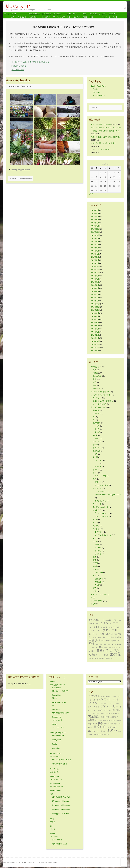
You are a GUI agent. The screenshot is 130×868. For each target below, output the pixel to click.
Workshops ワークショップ (59, 15)
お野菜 (95, 373)
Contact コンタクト (113, 15)
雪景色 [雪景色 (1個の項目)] (108, 658)
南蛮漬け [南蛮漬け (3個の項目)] (95, 640)
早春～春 (96, 410)
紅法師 (95, 563)
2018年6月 (95, 213)
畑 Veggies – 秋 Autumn (61, 809)
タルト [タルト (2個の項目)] (96, 627)
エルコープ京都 (18, 70)
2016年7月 (95, 282)
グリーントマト (101, 476)
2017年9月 (95, 238)
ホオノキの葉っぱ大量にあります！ (104, 143)
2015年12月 (95, 304)
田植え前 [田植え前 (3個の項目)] (103, 651)
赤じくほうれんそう (102, 513)
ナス (94, 479)
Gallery (14, 169)
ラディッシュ (98, 460)
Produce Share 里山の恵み (34, 15)
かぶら (95, 541)
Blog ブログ (85, 15)
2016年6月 (95, 285)
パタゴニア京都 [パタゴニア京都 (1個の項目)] (114, 627)
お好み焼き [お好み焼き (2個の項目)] (95, 620)
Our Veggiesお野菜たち (46, 15)
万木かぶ (98, 548)
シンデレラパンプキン (103, 535)
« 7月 (91, 194)
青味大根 (98, 582)
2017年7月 (95, 245)
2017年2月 (95, 260)
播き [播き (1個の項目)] (105, 644)
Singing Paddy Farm (98, 86)
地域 (94, 382)
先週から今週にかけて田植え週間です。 (106, 137)
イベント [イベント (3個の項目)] (106, 623)
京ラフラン (97, 442)
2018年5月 (95, 216)
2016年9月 (95, 276)
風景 (94, 379)
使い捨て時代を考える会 (21, 62)
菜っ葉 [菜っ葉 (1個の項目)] (106, 655)
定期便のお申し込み (60, 844)
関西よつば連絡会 (19, 66)
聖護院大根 (99, 579)
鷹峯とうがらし (101, 501)
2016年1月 (95, 301)
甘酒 (94, 591)
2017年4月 (95, 254)
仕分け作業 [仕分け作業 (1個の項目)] (110, 637)
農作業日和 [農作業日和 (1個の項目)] (101, 658)
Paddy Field (57, 740)
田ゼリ (97, 429)
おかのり (96, 526)
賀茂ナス (98, 482)
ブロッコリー (98, 573)
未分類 (93, 604)
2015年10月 (95, 310)
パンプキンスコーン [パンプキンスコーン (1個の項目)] (95, 631)
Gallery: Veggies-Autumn (21, 178)
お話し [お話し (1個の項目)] (115, 620)
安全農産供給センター (42, 62)
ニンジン (96, 438)
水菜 (94, 560)
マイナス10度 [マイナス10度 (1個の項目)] (100, 634)
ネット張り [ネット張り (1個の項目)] (105, 627)
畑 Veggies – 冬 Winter (61, 814)
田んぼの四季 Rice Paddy (62, 797)
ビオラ (97, 463)
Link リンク (104, 15)
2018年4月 (95, 220)
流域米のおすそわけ (60, 764)
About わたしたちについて (19, 15)
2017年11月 (95, 232)
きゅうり (96, 470)
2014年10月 (95, 347)
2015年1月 (95, 338)
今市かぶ (98, 554)
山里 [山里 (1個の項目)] (101, 644)
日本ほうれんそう (101, 516)
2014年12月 (95, 341)
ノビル (97, 426)
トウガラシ (97, 488)
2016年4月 (95, 291)
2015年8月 (95, 316)
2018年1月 (95, 226)
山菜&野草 (97, 423)
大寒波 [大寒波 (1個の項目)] (108, 641)
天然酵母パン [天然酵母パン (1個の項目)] (115, 641)
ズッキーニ (97, 504)
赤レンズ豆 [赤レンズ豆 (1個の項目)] (92, 658)
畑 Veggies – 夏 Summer (61, 805)
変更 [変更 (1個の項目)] (103, 641)
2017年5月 (95, 251)
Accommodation (99, 95)
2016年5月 (95, 288)
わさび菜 (96, 569)
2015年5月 (95, 326)
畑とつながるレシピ (98, 407)
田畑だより (95, 367)
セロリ (95, 454)
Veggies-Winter (24, 169)
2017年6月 (95, 248)
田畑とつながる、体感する (103, 401)
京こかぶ (98, 551)
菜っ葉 (95, 457)
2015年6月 (95, 322)
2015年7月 (95, 319)
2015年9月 (95, 313)
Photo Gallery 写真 (95, 15)
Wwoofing (96, 92)
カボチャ (96, 529)
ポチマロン (99, 532)
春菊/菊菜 (96, 451)
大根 (94, 576)
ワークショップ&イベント (101, 395)
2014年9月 (95, 351)
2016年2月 (95, 298)
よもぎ (97, 432)
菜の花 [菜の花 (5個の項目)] (115, 654)
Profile (95, 89)
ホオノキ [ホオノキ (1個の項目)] (92, 634)
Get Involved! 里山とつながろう (74, 15)
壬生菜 (95, 566)
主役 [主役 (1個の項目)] (104, 637)
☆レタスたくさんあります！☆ (103, 149)
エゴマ (95, 523)
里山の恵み (97, 376)
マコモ (95, 538)
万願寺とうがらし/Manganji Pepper (108, 495)
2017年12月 (95, 229)
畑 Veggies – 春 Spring (61, 801)
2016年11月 (95, 269)
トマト (95, 473)
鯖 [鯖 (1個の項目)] (112, 658)
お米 (94, 370)
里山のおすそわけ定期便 (100, 392)
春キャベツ (97, 448)
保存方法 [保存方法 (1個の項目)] (118, 637)
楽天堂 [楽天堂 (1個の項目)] (114, 644)
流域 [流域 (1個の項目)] (106, 648)
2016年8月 (95, 279)
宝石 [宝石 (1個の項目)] (97, 644)
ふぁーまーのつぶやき (99, 594)
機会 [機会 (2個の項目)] (101, 647)
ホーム (7, 14)
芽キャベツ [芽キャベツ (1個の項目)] (99, 655)
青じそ (95, 520)
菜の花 (95, 435)
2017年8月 (95, 241)
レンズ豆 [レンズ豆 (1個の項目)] (114, 634)
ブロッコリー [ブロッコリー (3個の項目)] (112, 630)
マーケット (97, 398)
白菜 (94, 557)
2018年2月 (95, 223)
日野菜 (97, 544)
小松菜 (95, 445)
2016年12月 (95, 266)
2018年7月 (95, 210)
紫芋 (94, 588)
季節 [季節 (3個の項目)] (92, 644)
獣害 (94, 385)
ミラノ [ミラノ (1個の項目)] (108, 634)
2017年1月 (95, 263)
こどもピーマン (101, 491)
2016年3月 (95, 294)
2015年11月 (95, 307)
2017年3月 (95, 257)
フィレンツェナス (101, 485)
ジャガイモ (97, 466)
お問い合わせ (57, 840)
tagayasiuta (15, 86)
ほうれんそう (98, 510)
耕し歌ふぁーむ (18, 6)
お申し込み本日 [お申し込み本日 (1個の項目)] (107, 620)
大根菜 (97, 585)
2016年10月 (95, 273)
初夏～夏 (96, 413)
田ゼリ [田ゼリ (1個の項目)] (94, 651)
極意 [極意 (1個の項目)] (109, 644)
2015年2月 (95, 335)
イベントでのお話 (99, 404)
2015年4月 (95, 329)
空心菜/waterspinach (100, 507)
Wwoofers (96, 389)
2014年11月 (95, 344)
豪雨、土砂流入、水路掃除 (101, 124)
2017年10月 (95, 235)
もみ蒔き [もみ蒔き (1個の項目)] (96, 624)
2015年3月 (95, 332)
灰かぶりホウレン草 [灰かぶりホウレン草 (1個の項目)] (114, 724)
